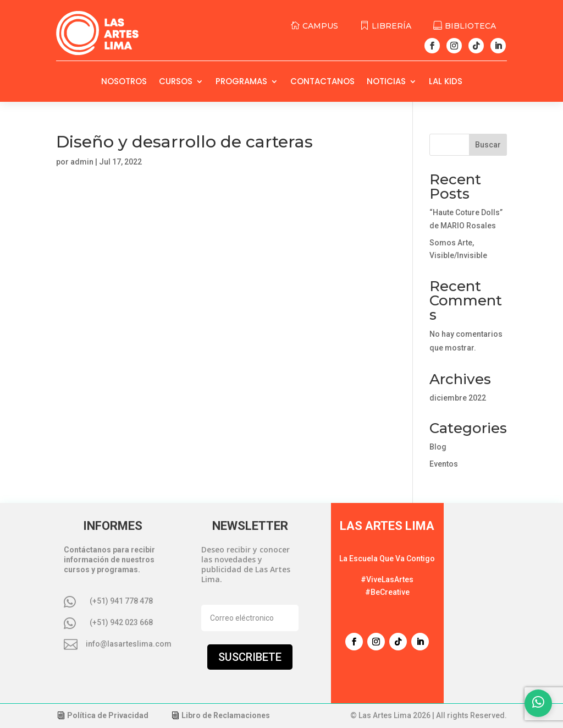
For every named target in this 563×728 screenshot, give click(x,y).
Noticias (386, 82)
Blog (438, 447)
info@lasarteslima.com (129, 644)
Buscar (488, 145)
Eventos (444, 464)
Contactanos (322, 82)
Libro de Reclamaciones (226, 715)
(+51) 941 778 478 (121, 601)
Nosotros (124, 82)
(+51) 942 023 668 (121, 622)
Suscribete (250, 657)
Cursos (176, 82)
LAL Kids (446, 82)
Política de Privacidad (108, 715)
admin (82, 162)
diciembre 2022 (458, 398)
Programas (241, 82)
